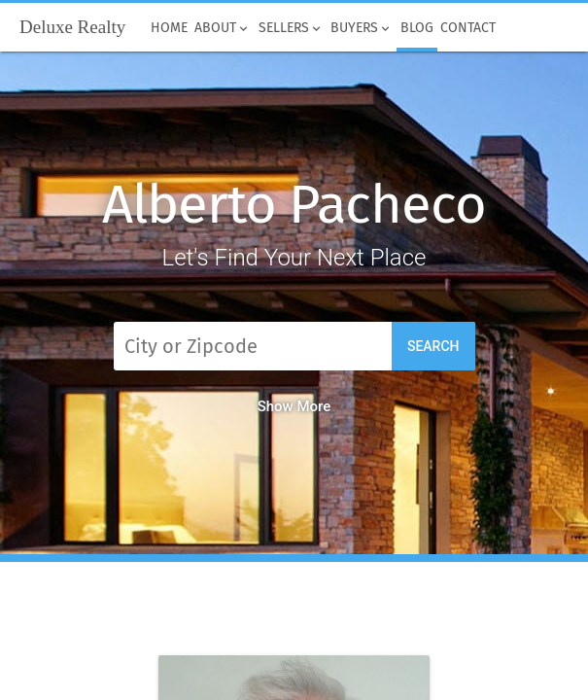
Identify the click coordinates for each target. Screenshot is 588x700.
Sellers (291, 28)
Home (169, 28)
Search (433, 346)
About (224, 28)
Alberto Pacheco (294, 205)
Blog (417, 28)
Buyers (363, 28)
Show (294, 406)
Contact (469, 28)
